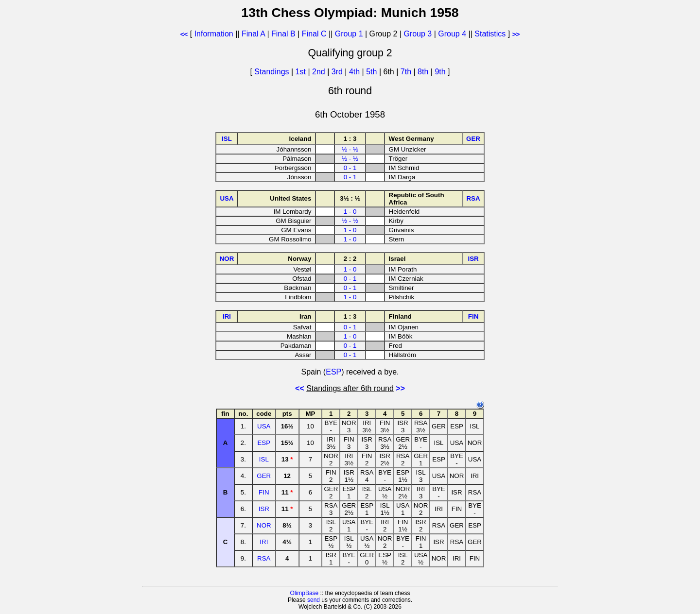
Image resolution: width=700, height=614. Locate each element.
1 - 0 (350, 212)
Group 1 (349, 34)
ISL (264, 459)
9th (441, 72)
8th (424, 72)
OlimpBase (305, 593)
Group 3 (418, 34)
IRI (264, 542)
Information (214, 34)
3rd (338, 72)
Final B (283, 34)
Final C (314, 34)
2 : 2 (350, 259)
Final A (253, 34)
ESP (333, 372)
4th (356, 72)
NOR (264, 525)
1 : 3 (350, 139)
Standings (271, 72)
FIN (264, 492)
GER (264, 476)
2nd (320, 72)
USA (264, 426)
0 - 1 (350, 168)
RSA (264, 558)
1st (302, 72)
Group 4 (452, 34)
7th (407, 72)
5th (373, 72)
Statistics (490, 34)
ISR (264, 509)
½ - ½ (350, 149)
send (314, 600)
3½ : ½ (350, 198)
